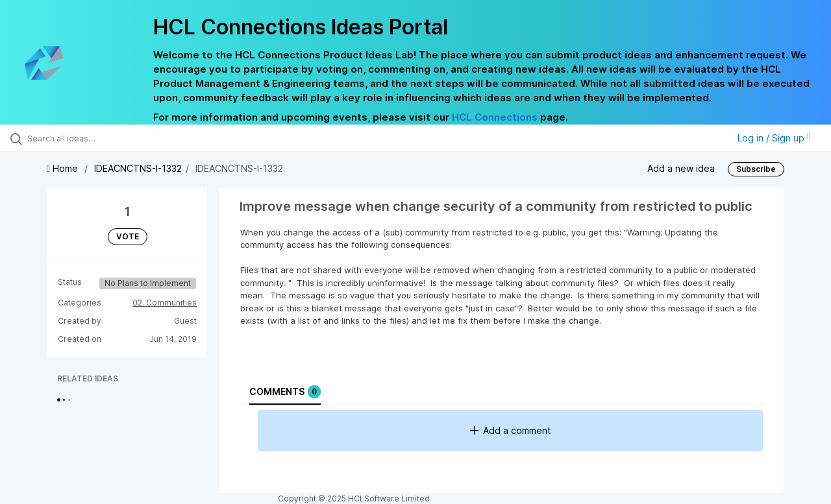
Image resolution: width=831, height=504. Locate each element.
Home (64, 168)
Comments (285, 392)
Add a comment (511, 430)
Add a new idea (681, 168)
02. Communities (165, 303)
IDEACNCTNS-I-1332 (138, 168)
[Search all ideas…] (99, 138)
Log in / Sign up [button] (774, 138)
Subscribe (756, 169)
